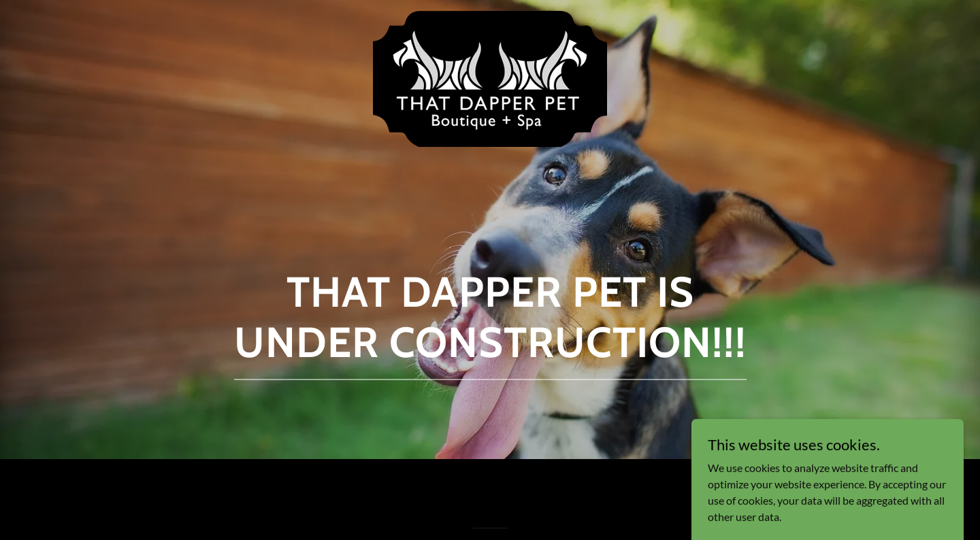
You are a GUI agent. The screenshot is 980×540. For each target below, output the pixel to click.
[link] (490, 22)
